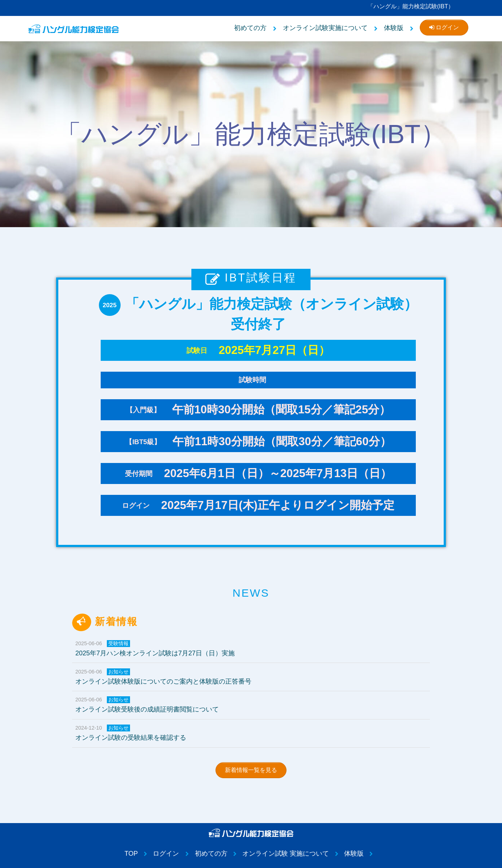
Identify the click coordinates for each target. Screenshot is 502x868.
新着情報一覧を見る (251, 770)
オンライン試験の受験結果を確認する (254, 733)
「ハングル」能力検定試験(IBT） (411, 6)
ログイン (444, 27)
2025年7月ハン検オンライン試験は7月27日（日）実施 (254, 648)
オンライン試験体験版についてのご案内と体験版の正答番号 (254, 677)
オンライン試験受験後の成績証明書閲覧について (254, 705)
